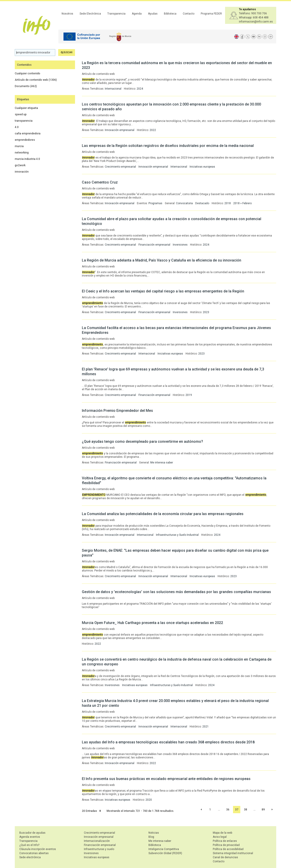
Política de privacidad (226, 845)
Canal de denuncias (225, 857)
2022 (153, 130)
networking (22, 153)
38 (246, 810)
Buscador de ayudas (32, 833)
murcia (19, 146)
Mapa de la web (222, 833)
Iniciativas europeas (202, 167)
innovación (22, 172)
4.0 (17, 127)
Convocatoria (184, 203)
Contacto (189, 14)
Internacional (113, 89)
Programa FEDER (211, 14)
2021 (206, 727)
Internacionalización (97, 841)
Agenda (137, 14)
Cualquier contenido (28, 73)
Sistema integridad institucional (233, 853)
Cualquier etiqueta (26, 108)
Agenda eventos (30, 837)
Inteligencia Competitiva (164, 849)
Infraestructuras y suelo (99, 849)
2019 (189, 395)
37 (237, 810)
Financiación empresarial (154, 245)
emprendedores (25, 140)
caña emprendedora (28, 133)
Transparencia (116, 14)
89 (263, 810)
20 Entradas (91, 811)
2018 (228, 203)
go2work (20, 165)
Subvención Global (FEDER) (165, 853)
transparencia (24, 121)
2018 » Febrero (242, 203)
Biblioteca (170, 14)
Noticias (154, 833)
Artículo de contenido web (36, 80)
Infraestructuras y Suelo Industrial (177, 535)
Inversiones (180, 245)
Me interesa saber (162, 463)
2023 (206, 312)
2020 (149, 800)
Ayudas (153, 14)
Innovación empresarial (120, 130)
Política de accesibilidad (228, 849)
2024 (140, 89)
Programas (155, 203)
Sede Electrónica (90, 14)
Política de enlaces (225, 841)
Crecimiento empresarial (120, 167)
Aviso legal (220, 837)
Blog (151, 837)
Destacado (202, 203)
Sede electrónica (30, 857)
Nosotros (67, 14)
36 (228, 810)
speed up (21, 114)
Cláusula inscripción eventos (38, 849)
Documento (26, 86)
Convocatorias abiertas (34, 853)
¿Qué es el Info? (29, 845)
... (219, 810)
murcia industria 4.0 (27, 159)
